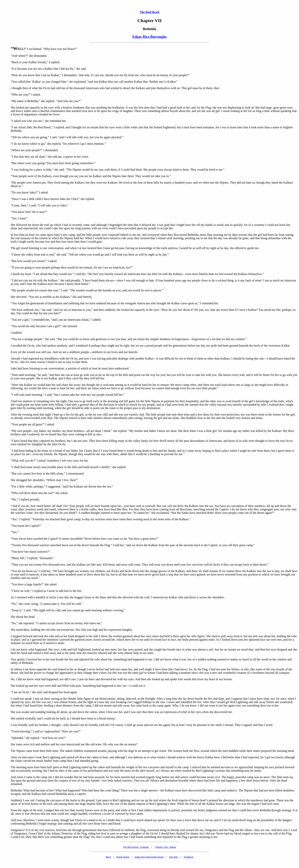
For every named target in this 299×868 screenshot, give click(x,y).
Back (108, 857)
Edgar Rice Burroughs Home (149, 857)
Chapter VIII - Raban (166, 847)
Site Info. (174, 857)
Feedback (189, 857)
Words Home (123, 857)
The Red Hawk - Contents (136, 847)
